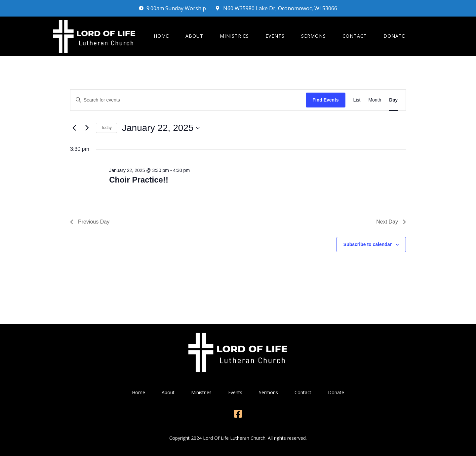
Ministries (234, 36)
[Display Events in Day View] (393, 100)
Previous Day (90, 222)
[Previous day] (74, 128)
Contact (355, 36)
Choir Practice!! (139, 180)
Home (161, 36)
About (194, 36)
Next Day (391, 222)
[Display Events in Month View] (375, 100)
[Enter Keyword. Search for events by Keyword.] (188, 100)
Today (106, 128)
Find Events (325, 100)
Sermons (314, 36)
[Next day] (87, 128)
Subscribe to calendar (368, 244)
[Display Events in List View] (357, 100)
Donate (394, 36)
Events (275, 36)
